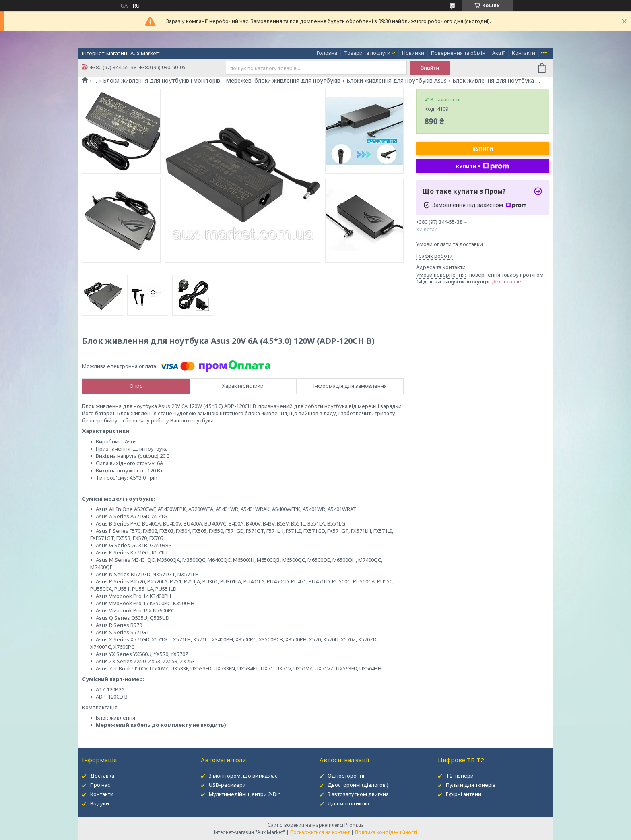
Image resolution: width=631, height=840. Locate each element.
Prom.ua (354, 825)
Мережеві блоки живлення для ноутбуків (283, 81)
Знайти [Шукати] (430, 68)
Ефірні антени (464, 794)
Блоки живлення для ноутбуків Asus (397, 81)
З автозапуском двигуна (358, 794)
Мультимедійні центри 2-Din (245, 794)
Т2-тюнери (460, 776)
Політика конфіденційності (386, 832)
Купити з (483, 166)
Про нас (100, 785)
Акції (499, 53)
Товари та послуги (367, 53)
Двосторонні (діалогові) (358, 785)
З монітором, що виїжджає (243, 776)
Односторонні (346, 776)
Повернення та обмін (458, 53)
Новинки (413, 53)
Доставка (102, 776)
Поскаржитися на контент (320, 832)
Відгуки (100, 803)
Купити (483, 149)
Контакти (524, 53)
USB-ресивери (227, 785)
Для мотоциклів (348, 803)
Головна (327, 53)
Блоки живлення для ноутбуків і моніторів (162, 81)
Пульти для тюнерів (471, 785)
